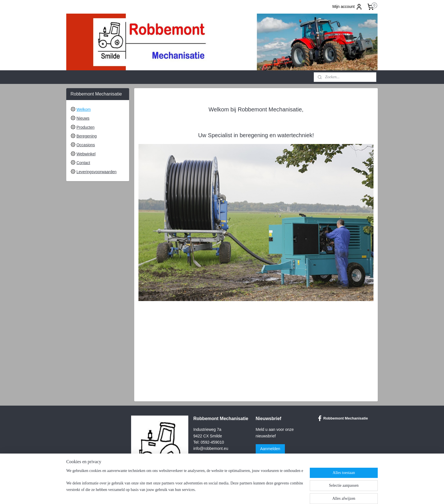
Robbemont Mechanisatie (343, 418)
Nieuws (83, 118)
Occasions (86, 145)
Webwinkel (86, 154)
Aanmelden (270, 449)
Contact (83, 163)
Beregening (87, 136)
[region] (185, 485)
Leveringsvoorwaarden (97, 172)
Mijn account (348, 7)
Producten (86, 127)
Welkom (84, 109)
